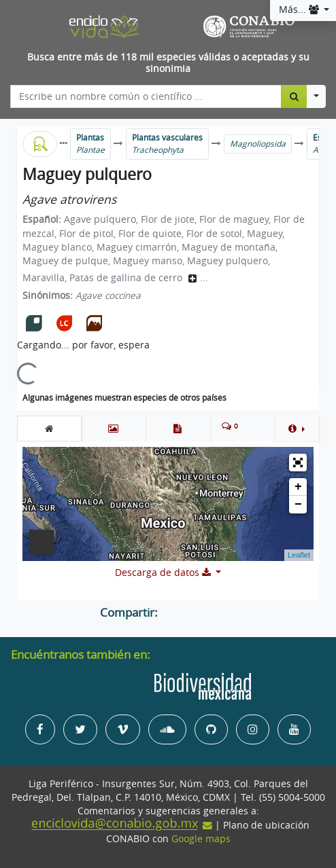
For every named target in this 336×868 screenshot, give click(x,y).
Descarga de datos (164, 573)
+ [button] (298, 487)
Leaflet (299, 555)
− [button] (298, 505)
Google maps (201, 839)
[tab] (49, 429)
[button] (297, 429)
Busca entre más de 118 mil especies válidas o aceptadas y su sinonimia (168, 63)
